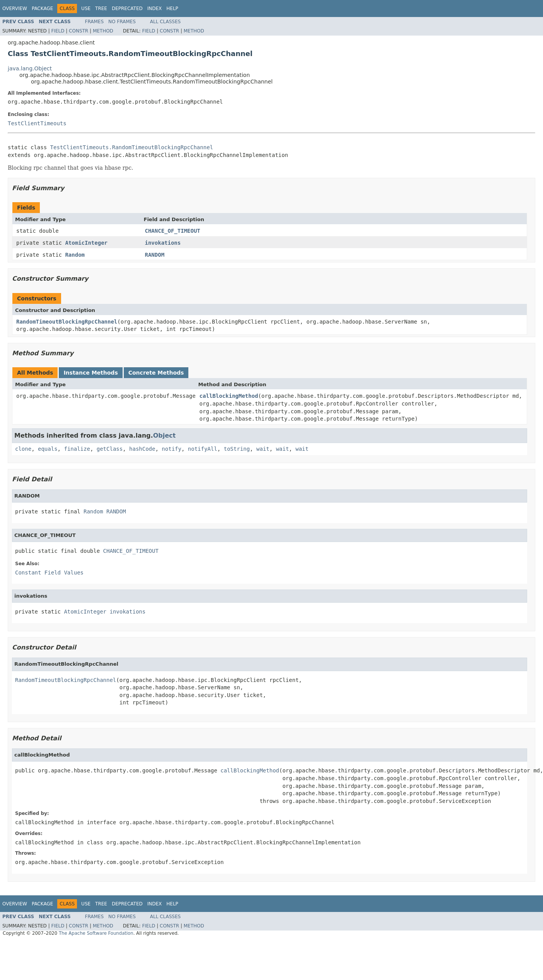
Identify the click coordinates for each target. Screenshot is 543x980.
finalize (77, 449)
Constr (79, 31)
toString (237, 449)
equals (48, 449)
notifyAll (203, 449)
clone (23, 449)
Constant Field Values (49, 573)
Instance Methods (90, 373)
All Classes (165, 22)
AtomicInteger (86, 243)
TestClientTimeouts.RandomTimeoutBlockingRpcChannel (132, 147)
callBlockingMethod (229, 396)
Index (155, 9)
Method (103, 31)
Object (165, 435)
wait (263, 449)
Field (58, 31)
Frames (95, 22)
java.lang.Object (30, 68)
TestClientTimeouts (37, 123)
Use (86, 9)
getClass (110, 449)
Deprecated (127, 9)
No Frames (122, 22)
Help (172, 9)
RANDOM (155, 255)
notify (172, 449)
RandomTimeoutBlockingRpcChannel (67, 322)
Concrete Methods (156, 373)
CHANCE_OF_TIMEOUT (173, 231)
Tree (101, 9)
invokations (163, 243)
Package (42, 9)
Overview (15, 9)
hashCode (142, 449)
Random (75, 255)
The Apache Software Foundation (96, 933)
